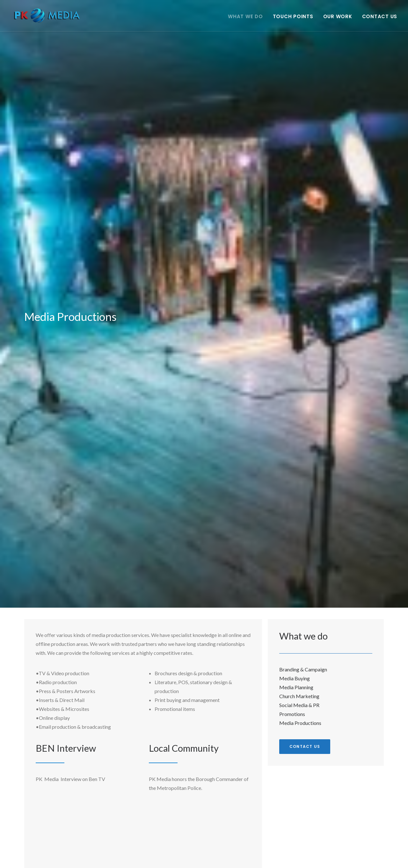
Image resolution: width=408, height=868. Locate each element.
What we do (245, 17)
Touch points (293, 17)
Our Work (338, 17)
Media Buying (295, 678)
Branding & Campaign (303, 669)
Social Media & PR (299, 705)
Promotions (292, 714)
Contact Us (380, 17)
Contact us (305, 746)
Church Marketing (299, 696)
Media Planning (296, 687)
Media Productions (300, 723)
